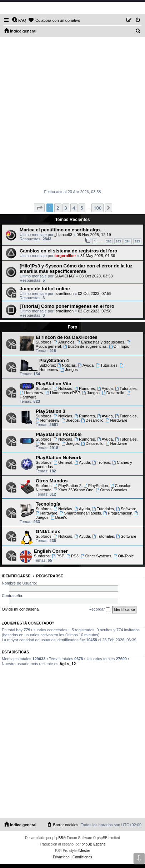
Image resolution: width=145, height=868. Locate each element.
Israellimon (64, 293)
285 (137, 241)
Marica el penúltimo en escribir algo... (62, 230)
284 (128, 241)
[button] (39, 208)
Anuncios (64, 342)
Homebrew (31, 393)
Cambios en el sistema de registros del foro (68, 251)
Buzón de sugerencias (85, 346)
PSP (58, 556)
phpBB (58, 838)
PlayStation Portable (59, 434)
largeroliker (65, 256)
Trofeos (101, 462)
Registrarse (50, 576)
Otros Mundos (52, 481)
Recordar (99, 609)
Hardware (117, 420)
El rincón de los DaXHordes (67, 337)
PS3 (72, 556)
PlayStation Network (59, 458)
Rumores (84, 388)
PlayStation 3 (51, 411)
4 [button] (74, 208)
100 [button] (97, 208)
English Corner (51, 551)
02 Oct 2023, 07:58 (95, 311)
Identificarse (16, 576)
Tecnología (48, 504)
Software (126, 509)
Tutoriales (107, 365)
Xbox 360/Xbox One (73, 490)
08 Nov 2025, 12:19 (94, 235)
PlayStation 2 (67, 486)
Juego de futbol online (45, 289)
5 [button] (82, 208)
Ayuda (86, 365)
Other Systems (96, 556)
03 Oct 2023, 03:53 (96, 276)
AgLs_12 (67, 664)
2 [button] (58, 208)
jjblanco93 (64, 235)
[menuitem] (19, 20)
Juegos (69, 370)
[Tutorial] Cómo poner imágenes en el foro (67, 306)
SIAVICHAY (65, 276)
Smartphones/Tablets (80, 513)
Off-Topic (119, 346)
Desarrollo (113, 393)
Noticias (66, 365)
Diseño (59, 517)
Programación (118, 513)
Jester (85, 851)
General (63, 462)
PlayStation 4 (54, 360)
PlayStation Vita (53, 384)
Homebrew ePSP (63, 393)
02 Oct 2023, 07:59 (95, 293)
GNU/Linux (48, 531)
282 (109, 241)
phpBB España (93, 844)
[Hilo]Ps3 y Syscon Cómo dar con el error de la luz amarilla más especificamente (76, 269)
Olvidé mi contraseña (20, 609)
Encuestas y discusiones (100, 342)
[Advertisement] (72, 113)
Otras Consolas (112, 490)
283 (118, 241)
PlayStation (96, 486)
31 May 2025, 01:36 (98, 256)
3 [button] (66, 208)
